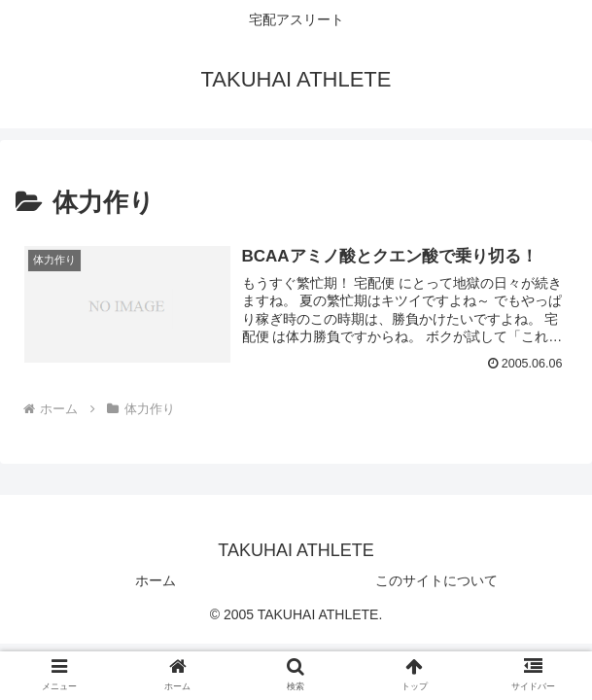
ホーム (156, 580)
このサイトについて (436, 580)
